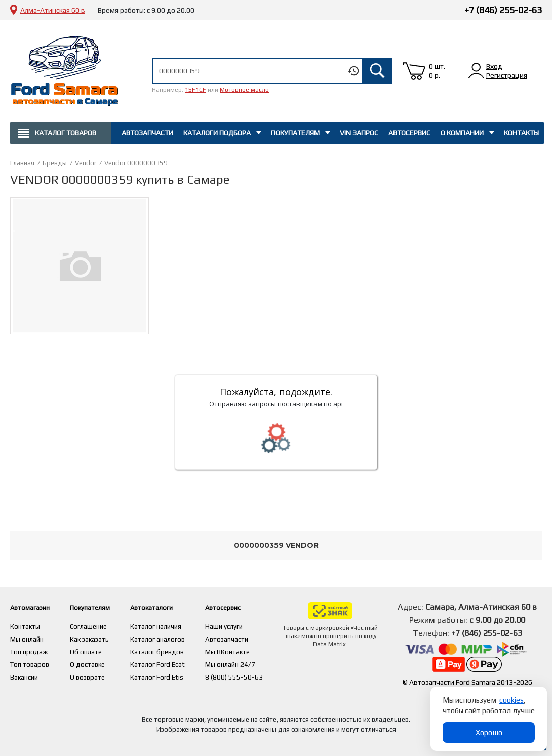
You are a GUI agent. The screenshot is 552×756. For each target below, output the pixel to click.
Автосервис (409, 133)
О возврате (98, 674)
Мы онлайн (28, 638)
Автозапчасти (147, 133)
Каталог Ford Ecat (178, 662)
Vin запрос (359, 133)
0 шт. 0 (437, 71)
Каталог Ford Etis (177, 674)
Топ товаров (30, 662)
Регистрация (507, 75)
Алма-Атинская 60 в (53, 10)
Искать (377, 71)
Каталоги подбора (217, 133)
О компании (462, 133)
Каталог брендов (178, 650)
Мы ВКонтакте (249, 650)
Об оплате (96, 650)
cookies (511, 700)
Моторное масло (244, 90)
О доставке (98, 662)
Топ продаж (29, 650)
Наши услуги (245, 626)
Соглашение (99, 626)
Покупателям (295, 133)
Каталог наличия (176, 626)
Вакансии (25, 674)
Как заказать (100, 638)
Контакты (521, 133)
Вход (494, 66)
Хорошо (489, 732)
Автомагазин (35, 607)
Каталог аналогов (178, 638)
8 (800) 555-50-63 (255, 674)
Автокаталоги (176, 607)
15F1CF (195, 90)
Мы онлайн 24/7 (252, 662)
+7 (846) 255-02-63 (503, 10)
